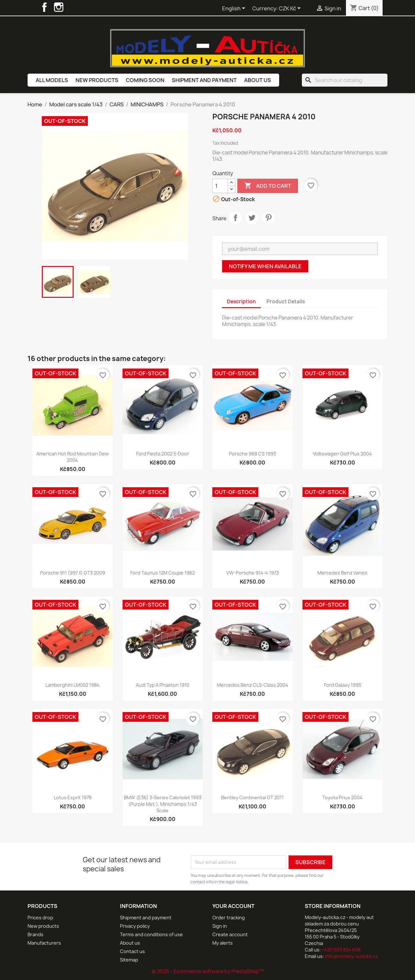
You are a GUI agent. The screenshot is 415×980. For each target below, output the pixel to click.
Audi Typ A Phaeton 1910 (163, 685)
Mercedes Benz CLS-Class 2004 (253, 685)
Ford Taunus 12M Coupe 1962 (163, 573)
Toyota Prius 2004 (342, 798)
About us (258, 80)
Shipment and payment (204, 80)
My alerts (223, 943)
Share (235, 218)
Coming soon (145, 80)
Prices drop (40, 918)
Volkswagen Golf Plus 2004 (342, 454)
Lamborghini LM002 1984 (72, 685)
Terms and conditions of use (151, 934)
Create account (230, 934)
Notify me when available (265, 266)
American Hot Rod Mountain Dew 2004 (72, 457)
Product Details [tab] (286, 302)
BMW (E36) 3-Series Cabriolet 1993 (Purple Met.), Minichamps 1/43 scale (163, 804)
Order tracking (229, 918)
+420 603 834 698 (341, 950)
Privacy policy (135, 926)
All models (52, 80)
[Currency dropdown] (291, 9)
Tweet (252, 218)
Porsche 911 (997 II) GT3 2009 (73, 573)
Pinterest (268, 218)
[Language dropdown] (235, 9)
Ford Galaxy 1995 (343, 685)
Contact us (132, 951)
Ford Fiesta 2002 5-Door (163, 454)
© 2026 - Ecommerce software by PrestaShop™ (208, 971)
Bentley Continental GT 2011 (252, 798)
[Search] (345, 80)
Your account (233, 906)
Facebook (44, 7)
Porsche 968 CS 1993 (252, 454)
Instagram (59, 7)
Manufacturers (44, 943)
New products (97, 80)
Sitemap (129, 960)
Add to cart (268, 186)
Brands (36, 934)
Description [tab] (241, 302)
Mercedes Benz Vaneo (342, 573)
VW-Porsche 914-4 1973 (253, 573)
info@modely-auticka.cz (351, 956)
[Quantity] (220, 186)
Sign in (220, 926)
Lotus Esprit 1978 (73, 798)
